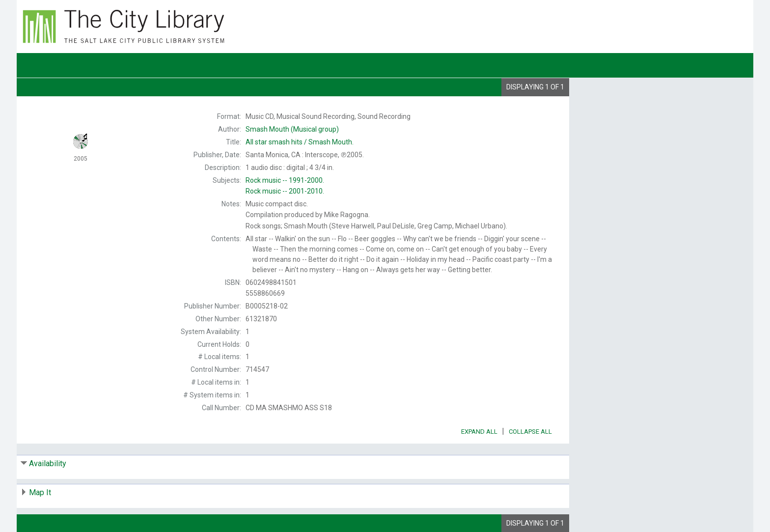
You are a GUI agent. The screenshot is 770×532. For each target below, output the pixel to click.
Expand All (479, 432)
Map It (40, 492)
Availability (48, 463)
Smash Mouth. (300, 142)
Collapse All (530, 432)
